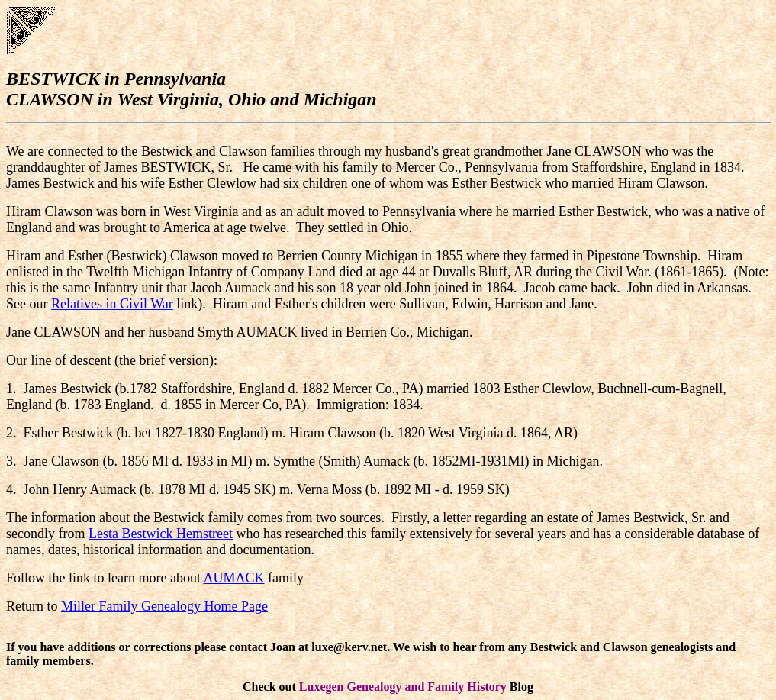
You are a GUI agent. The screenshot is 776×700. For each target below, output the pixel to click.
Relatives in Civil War (112, 304)
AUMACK (233, 578)
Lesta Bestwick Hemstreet (161, 534)
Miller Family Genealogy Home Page (164, 606)
